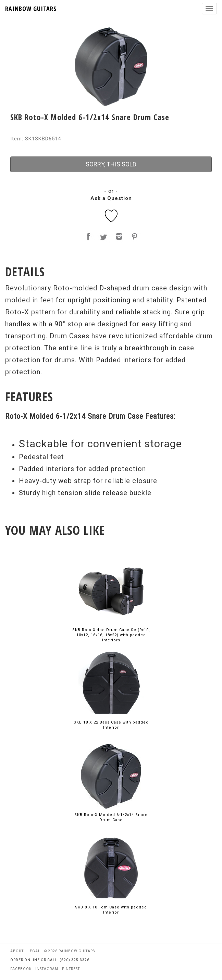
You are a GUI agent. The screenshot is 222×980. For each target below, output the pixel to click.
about (17, 951)
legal (34, 951)
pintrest (71, 969)
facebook (21, 969)
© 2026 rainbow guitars (70, 951)
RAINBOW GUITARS (31, 9)
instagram (47, 969)
